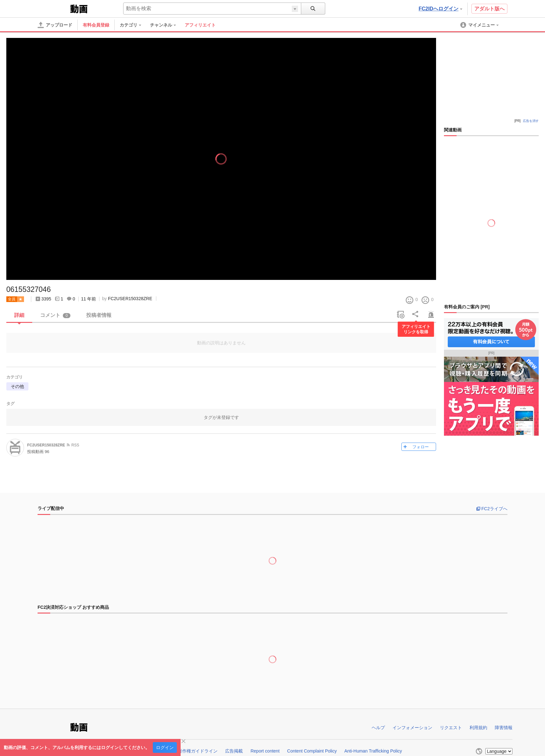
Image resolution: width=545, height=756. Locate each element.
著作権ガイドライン (198, 751)
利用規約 (478, 728)
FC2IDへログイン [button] (440, 9)
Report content (265, 751)
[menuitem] (134, 25)
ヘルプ (378, 728)
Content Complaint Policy (312, 751)
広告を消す (531, 121)
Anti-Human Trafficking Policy (373, 751)
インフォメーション (412, 728)
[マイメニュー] (480, 25)
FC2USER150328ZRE (130, 299)
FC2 (53, 8)
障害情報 (504, 728)
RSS (75, 445)
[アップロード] (55, 25)
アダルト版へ (489, 9)
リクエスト (451, 728)
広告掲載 (234, 751)
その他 (17, 386)
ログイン (165, 747)
